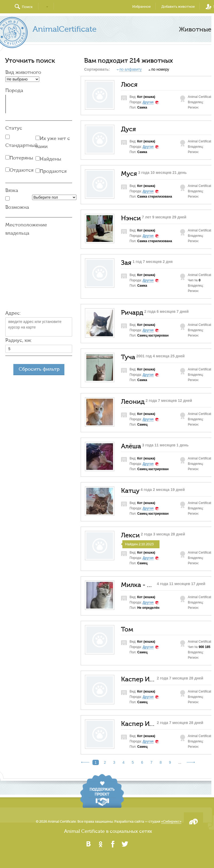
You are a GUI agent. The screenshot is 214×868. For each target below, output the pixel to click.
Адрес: (13, 313)
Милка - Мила (138, 585)
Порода (14, 91)
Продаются (53, 171)
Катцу (130, 491)
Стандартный (22, 145)
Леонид (133, 402)
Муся (129, 174)
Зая (126, 263)
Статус (14, 128)
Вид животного (23, 72)
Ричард (132, 313)
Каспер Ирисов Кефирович (138, 679)
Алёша (131, 446)
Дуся (129, 129)
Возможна (17, 207)
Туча (128, 357)
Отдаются (22, 170)
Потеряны (21, 158)
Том (127, 630)
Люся (129, 85)
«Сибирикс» (171, 821)
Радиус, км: (19, 340)
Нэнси (131, 218)
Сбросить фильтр (39, 369)
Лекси (130, 535)
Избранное (141, 7)
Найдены (50, 159)
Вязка (12, 191)
